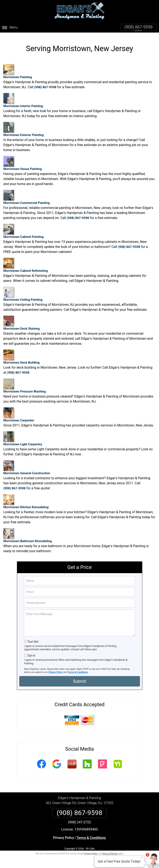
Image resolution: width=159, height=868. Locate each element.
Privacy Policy (56, 670)
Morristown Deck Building (21, 355)
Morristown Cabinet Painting (23, 229)
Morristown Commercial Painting (27, 195)
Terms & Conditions (78, 670)
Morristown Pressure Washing (25, 384)
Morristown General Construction (27, 466)
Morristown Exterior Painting (24, 128)
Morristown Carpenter (19, 413)
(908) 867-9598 (139, 27)
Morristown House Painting (23, 161)
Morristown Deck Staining (22, 321)
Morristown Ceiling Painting (23, 292)
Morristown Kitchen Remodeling (26, 500)
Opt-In (31, 654)
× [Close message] (142, 858)
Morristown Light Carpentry (23, 437)
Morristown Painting (18, 70)
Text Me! (33, 640)
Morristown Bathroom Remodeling (27, 534)
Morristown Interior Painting (23, 99)
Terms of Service (110, 852)
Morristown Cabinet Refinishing (26, 263)
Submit (79, 679)
